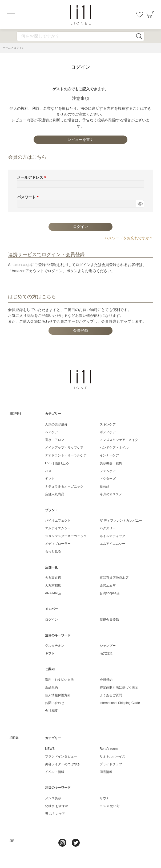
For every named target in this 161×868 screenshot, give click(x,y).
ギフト (50, 479)
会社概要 (51, 711)
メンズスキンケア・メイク (119, 440)
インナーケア (109, 455)
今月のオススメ (111, 494)
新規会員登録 (109, 620)
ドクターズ (108, 479)
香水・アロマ (55, 440)
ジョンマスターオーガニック (66, 536)
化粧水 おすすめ (57, 806)
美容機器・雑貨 (111, 463)
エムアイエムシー (58, 528)
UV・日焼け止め (57, 463)
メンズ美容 (53, 798)
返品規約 (51, 687)
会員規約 (106, 680)
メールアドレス (33, 177)
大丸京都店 (53, 586)
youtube (89, 843)
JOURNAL (15, 738)
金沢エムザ (108, 586)
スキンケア (108, 424)
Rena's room (109, 749)
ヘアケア (51, 432)
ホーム (7, 48)
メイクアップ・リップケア (64, 448)
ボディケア (108, 432)
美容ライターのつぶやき (63, 764)
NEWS (50, 749)
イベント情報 (55, 772)
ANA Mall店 (53, 593)
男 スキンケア (55, 814)
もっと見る (53, 551)
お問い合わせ (55, 703)
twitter (76, 843)
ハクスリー (108, 528)
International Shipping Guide (120, 703)
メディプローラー (58, 544)
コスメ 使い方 (110, 806)
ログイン (51, 620)
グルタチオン (55, 646)
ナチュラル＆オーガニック (64, 486)
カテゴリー (53, 414)
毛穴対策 (106, 653)
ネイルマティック (112, 536)
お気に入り (140, 15)
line (49, 843)
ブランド (51, 510)
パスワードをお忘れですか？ (129, 238)
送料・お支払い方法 (59, 680)
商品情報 (106, 772)
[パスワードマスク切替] (140, 204)
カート (150, 15)
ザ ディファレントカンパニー (121, 521)
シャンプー (108, 646)
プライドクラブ (111, 764)
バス (48, 471)
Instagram (62, 843)
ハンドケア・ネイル (114, 448)
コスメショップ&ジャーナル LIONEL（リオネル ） (80, 15)
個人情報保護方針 (58, 695)
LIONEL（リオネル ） (80, 379)
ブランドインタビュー (61, 756)
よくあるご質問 (111, 695)
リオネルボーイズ (112, 756)
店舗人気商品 (55, 494)
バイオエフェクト (58, 521)
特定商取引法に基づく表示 (119, 687)
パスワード (29, 197)
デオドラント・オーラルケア (66, 455)
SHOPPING (15, 413)
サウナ (104, 798)
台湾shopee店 (110, 593)
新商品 (104, 486)
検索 (139, 36)
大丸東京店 (53, 578)
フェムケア (108, 471)
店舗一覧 (51, 567)
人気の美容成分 (56, 424)
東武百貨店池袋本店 (114, 578)
